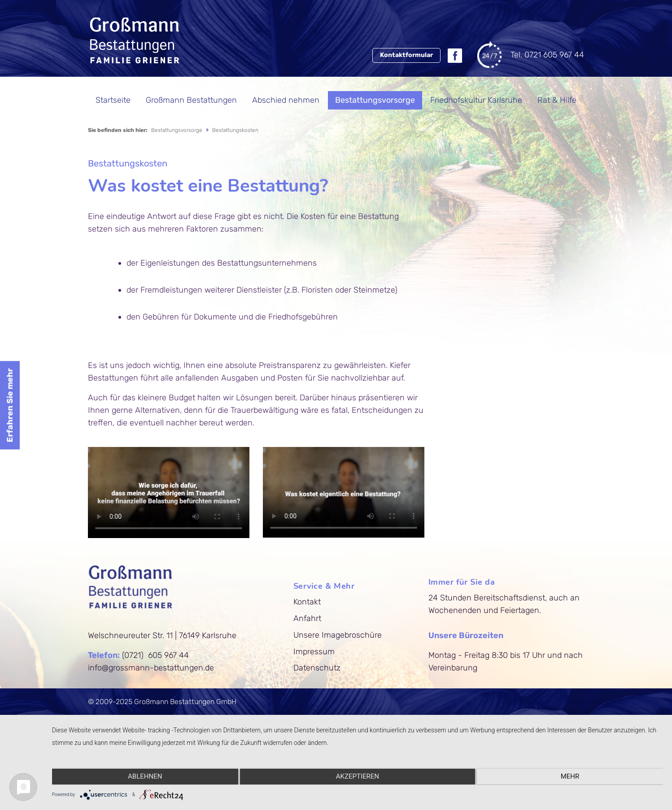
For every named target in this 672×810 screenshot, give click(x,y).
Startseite (113, 100)
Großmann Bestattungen (191, 100)
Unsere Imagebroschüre (341, 635)
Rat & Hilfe (557, 100)
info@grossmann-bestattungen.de (151, 668)
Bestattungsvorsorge (375, 100)
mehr (572, 777)
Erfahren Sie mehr (10, 405)
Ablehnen (144, 777)
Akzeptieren (358, 777)
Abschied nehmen (286, 100)
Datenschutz (321, 668)
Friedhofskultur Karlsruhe (476, 100)
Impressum (318, 652)
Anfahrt (311, 618)
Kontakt (311, 602)
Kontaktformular (405, 55)
